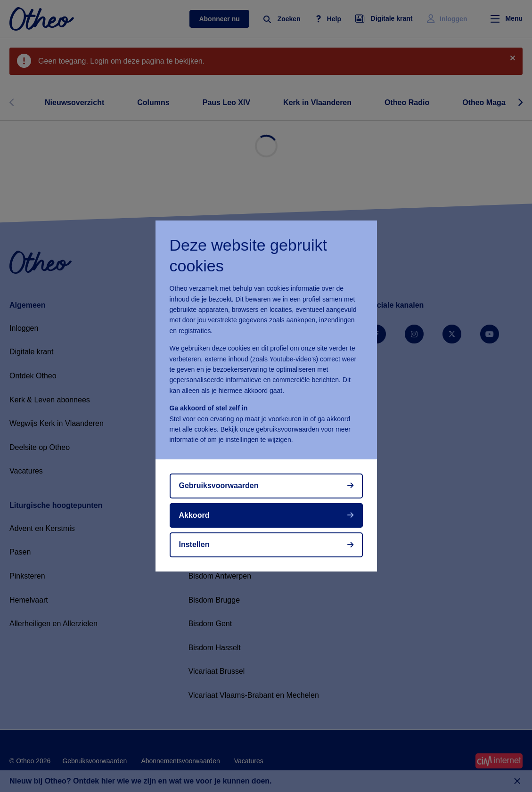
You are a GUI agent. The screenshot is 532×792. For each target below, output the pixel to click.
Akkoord (194, 515)
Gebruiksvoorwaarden (219, 486)
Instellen (194, 544)
